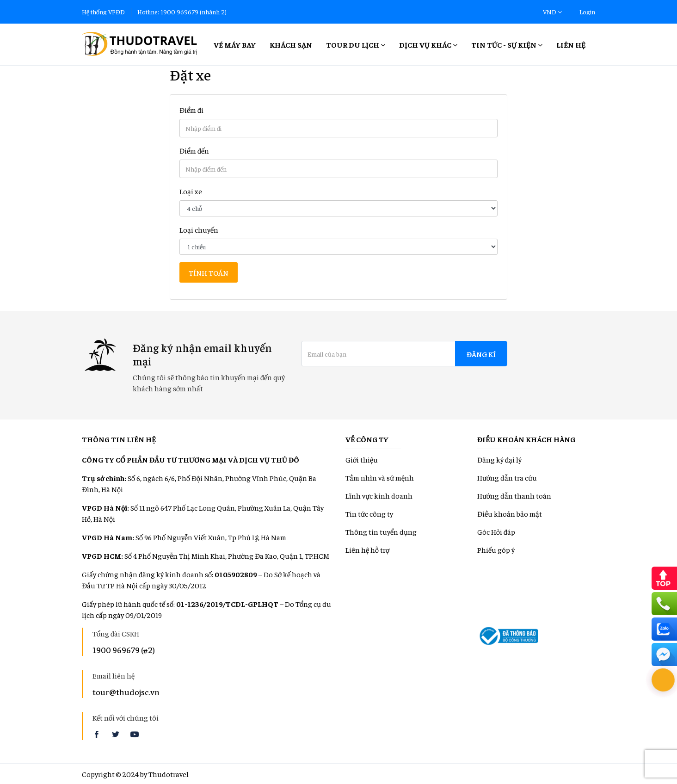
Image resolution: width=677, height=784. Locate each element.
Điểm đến (194, 150)
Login (587, 12)
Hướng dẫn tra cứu (507, 477)
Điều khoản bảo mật (510, 513)
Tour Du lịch (356, 44)
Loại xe (191, 191)
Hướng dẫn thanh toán (514, 495)
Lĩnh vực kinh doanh (379, 495)
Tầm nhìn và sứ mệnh (380, 477)
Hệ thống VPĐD (103, 12)
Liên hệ (571, 44)
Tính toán (209, 272)
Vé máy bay (235, 44)
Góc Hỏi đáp (496, 531)
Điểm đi (191, 110)
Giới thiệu (362, 459)
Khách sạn (291, 44)
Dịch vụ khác (428, 44)
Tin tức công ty (369, 513)
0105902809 (236, 574)
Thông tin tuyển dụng (381, 531)
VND (552, 12)
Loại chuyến (199, 229)
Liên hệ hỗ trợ (367, 549)
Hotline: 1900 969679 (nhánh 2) (182, 12)
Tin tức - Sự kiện (507, 44)
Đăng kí (481, 354)
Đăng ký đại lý (499, 459)
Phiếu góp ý (496, 549)
